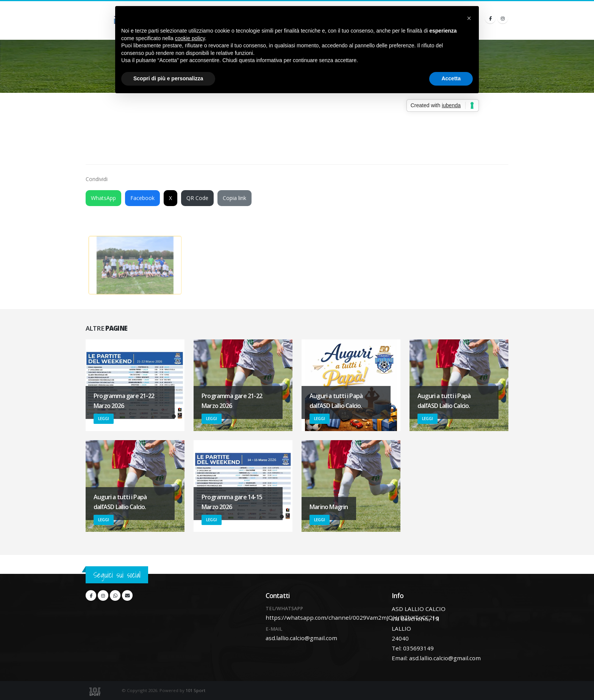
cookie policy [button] (190, 38)
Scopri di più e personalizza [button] (168, 78)
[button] (469, 18)
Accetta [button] (451, 78)
